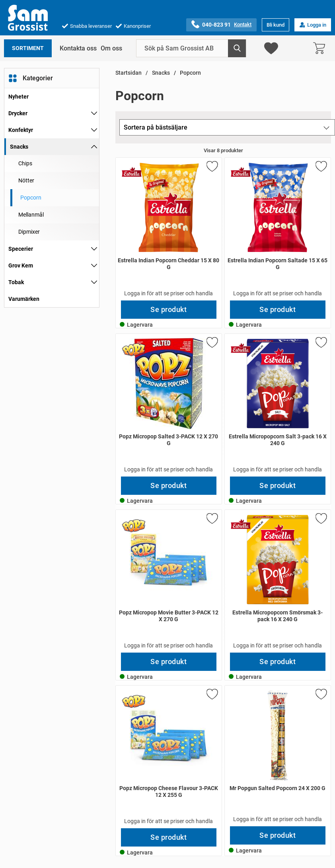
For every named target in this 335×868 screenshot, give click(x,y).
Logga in (313, 25)
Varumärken (24, 299)
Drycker (18, 113)
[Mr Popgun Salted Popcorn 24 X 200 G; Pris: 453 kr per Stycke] (278, 756)
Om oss (111, 48)
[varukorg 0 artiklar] (321, 48)
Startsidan (129, 73)
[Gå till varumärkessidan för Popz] (134, 350)
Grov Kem (21, 265)
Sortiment (28, 48)
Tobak (16, 282)
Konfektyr (21, 130)
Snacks (19, 147)
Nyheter (19, 97)
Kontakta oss (78, 48)
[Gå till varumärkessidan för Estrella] (132, 172)
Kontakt (243, 24)
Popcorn (190, 73)
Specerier (21, 249)
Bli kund (276, 25)
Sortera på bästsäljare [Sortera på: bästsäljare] (156, 127)
